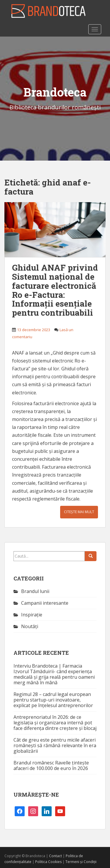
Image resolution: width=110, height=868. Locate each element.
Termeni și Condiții (81, 862)
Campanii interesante (45, 603)
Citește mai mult (79, 512)
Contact (55, 856)
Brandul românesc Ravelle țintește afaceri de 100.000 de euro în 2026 (51, 765)
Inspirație (32, 615)
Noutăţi (30, 626)
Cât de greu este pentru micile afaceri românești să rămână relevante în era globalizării (55, 745)
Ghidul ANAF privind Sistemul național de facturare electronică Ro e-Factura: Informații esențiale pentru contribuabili (55, 290)
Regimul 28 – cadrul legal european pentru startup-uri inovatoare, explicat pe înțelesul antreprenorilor (53, 700)
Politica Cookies (48, 862)
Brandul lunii (35, 591)
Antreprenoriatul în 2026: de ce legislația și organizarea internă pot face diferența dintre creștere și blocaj (55, 723)
